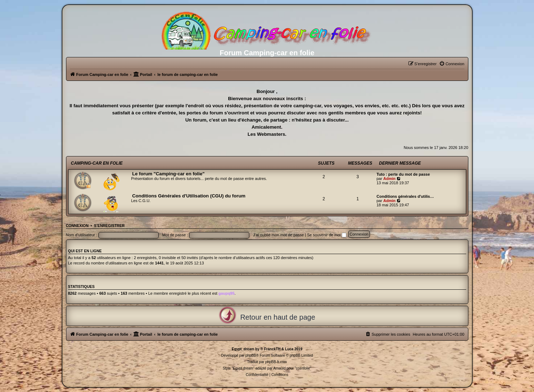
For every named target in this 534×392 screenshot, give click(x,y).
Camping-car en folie (97, 163)
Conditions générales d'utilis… (405, 196)
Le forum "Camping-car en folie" (169, 174)
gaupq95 (226, 293)
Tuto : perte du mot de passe (403, 174)
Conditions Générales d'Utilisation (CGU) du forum (189, 196)
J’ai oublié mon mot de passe (278, 235)
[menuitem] (452, 64)
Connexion (77, 226)
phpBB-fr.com (276, 362)
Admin (389, 179)
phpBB (251, 355)
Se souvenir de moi (327, 235)
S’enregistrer (109, 226)
